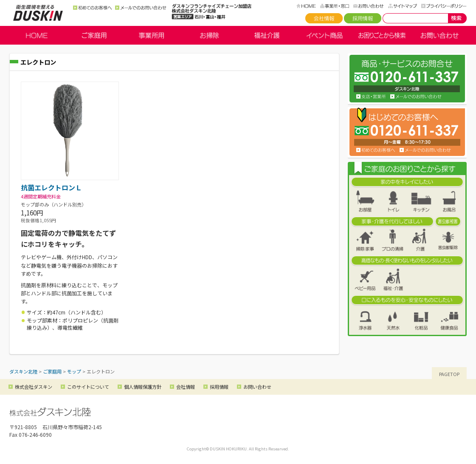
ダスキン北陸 (38, 13)
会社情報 (324, 18)
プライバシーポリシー (444, 6)
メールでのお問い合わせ (141, 8)
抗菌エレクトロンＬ (51, 187)
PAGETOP (449, 374)
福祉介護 (267, 35)
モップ (74, 371)
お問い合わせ (369, 6)
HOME (306, 6)
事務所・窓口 (335, 6)
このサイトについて (88, 387)
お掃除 (209, 35)
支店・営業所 (371, 96)
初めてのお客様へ (93, 8)
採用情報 (363, 18)
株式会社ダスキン (34, 387)
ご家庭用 (94, 35)
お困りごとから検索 (382, 35)
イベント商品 (324, 35)
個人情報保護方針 (143, 387)
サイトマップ (403, 6)
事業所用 (152, 35)
